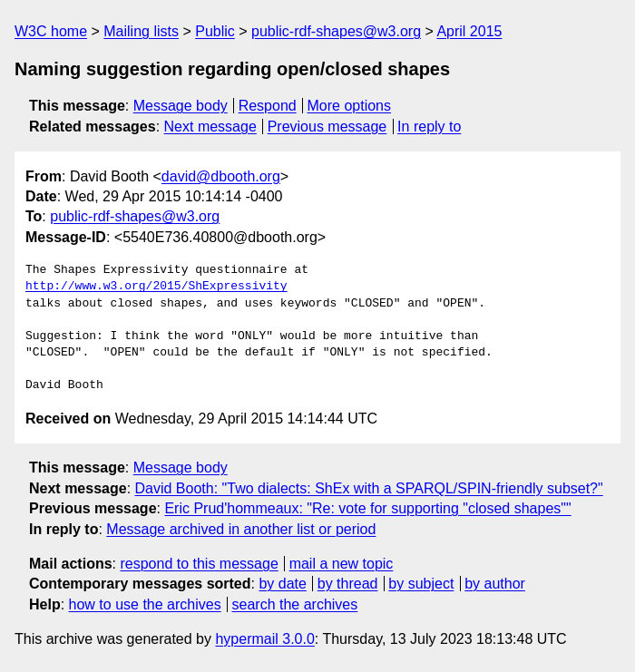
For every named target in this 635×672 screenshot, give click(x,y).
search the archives (295, 604)
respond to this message (199, 564)
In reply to (429, 127)
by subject (421, 584)
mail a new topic (342, 564)
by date (282, 584)
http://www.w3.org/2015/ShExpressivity (156, 287)
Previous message (327, 127)
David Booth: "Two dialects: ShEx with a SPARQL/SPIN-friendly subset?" (369, 488)
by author (495, 584)
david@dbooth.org (221, 176)
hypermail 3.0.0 (264, 639)
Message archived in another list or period (241, 529)
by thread (348, 584)
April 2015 (469, 31)
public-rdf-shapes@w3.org (336, 31)
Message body (181, 106)
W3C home (51, 31)
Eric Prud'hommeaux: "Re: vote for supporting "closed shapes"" (367, 508)
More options (350, 106)
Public (215, 31)
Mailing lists (141, 31)
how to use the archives (145, 604)
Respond (268, 106)
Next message (210, 127)
